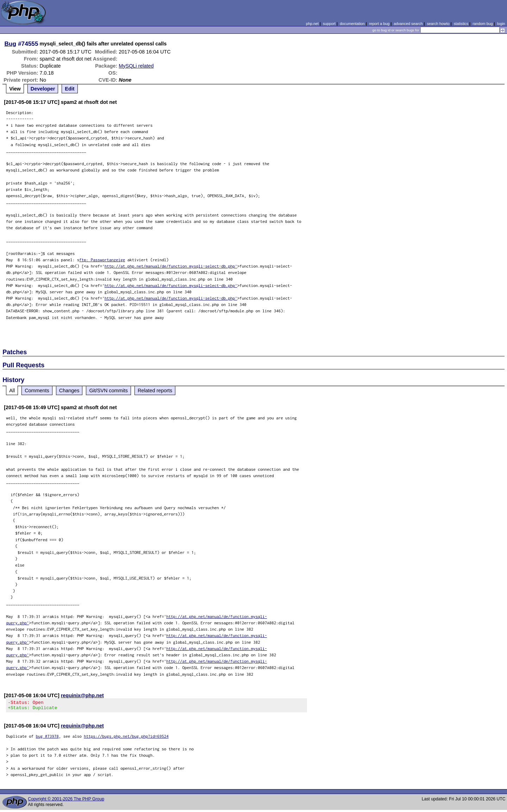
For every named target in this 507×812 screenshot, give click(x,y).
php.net (312, 24)
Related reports (155, 391)
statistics (461, 24)
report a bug (379, 24)
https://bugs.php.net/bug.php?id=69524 (126, 738)
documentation (352, 24)
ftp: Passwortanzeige (102, 260)
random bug (483, 24)
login (501, 24)
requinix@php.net (82, 695)
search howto (438, 24)
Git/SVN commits (108, 391)
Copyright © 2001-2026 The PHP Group (66, 801)
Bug (11, 44)
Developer (43, 89)
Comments (37, 391)
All (12, 391)
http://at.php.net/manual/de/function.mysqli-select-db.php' (171, 266)
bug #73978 (47, 738)
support (329, 24)
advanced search (408, 24)
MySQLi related (136, 66)
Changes (69, 391)
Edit (70, 89)
